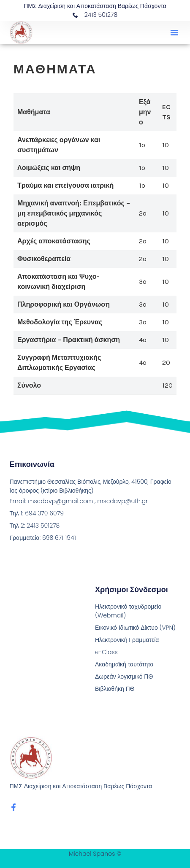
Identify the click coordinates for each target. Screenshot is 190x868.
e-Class (106, 652)
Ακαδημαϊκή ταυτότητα (124, 664)
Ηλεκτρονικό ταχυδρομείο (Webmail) (128, 611)
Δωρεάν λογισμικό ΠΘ (124, 677)
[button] (174, 32)
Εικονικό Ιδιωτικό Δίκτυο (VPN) (135, 628)
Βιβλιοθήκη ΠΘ (115, 689)
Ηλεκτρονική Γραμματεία (127, 640)
